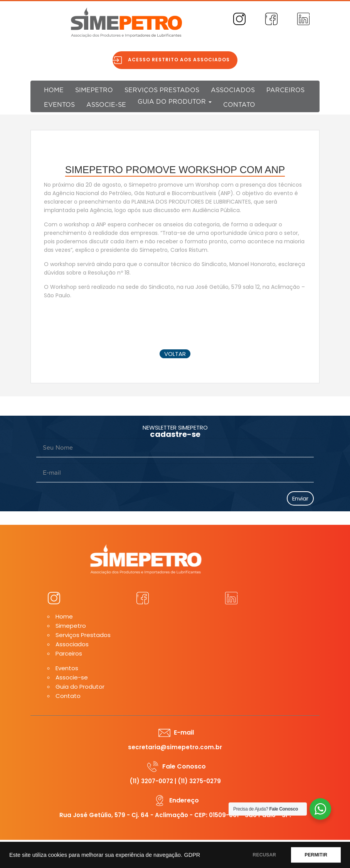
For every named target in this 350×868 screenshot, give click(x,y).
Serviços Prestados (162, 90)
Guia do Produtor (175, 102)
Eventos (59, 105)
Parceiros (285, 90)
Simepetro (94, 90)
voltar (175, 354)
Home (54, 90)
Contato (239, 105)
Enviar (300, 498)
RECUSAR (265, 855)
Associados (233, 90)
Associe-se (106, 105)
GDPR (192, 855)
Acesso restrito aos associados (182, 60)
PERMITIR (316, 855)
